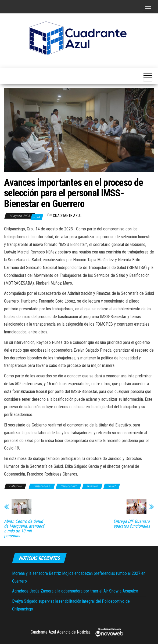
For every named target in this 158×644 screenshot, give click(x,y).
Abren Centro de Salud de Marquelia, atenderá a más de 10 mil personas (24, 529)
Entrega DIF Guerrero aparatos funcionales (132, 524)
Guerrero (92, 486)
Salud (112, 486)
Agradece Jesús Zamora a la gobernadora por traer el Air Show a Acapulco (75, 591)
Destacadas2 (69, 486)
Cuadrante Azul (67, 216)
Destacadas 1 (42, 486)
